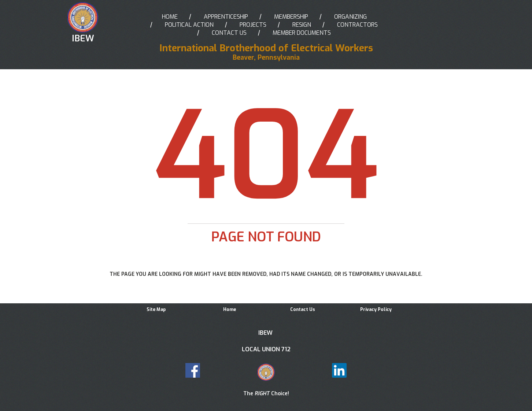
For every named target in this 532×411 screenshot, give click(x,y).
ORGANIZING (350, 17)
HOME (170, 17)
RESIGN (302, 25)
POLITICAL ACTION (189, 25)
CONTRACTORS (357, 25)
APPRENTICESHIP (226, 17)
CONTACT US (229, 33)
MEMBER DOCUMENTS (302, 33)
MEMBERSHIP (291, 17)
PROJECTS (253, 25)
